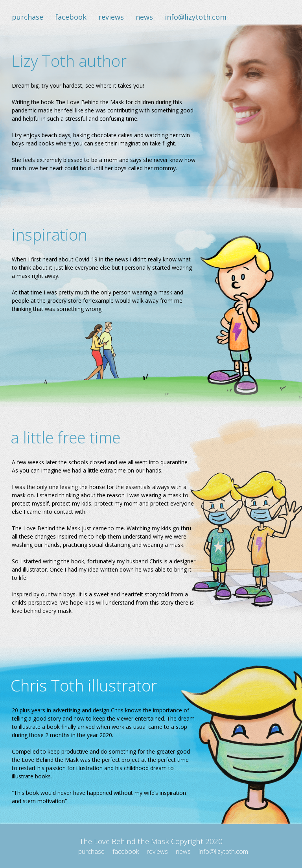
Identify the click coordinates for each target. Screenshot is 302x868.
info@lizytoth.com (196, 17)
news (144, 17)
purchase (28, 17)
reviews (111, 17)
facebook (71, 17)
